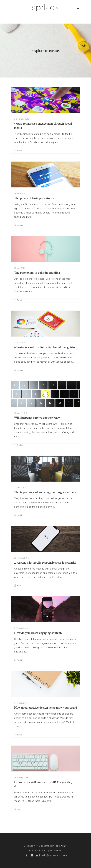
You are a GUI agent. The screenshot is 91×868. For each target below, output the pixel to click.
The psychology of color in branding (37, 273)
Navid (19, 151)
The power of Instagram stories (34, 198)
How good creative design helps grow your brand (46, 708)
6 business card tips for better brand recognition (45, 347)
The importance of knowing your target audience (45, 492)
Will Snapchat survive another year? (37, 418)
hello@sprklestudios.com (54, 855)
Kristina (20, 225)
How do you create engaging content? (38, 633)
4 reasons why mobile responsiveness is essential (45, 563)
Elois (19, 586)
